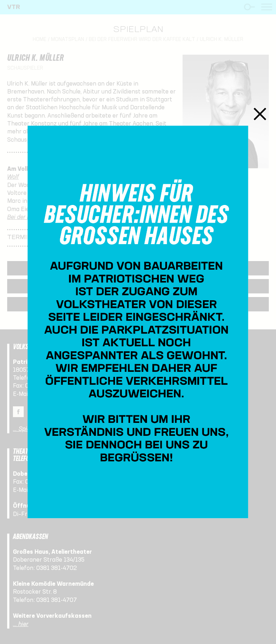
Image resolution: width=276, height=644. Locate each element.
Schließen (260, 114)
